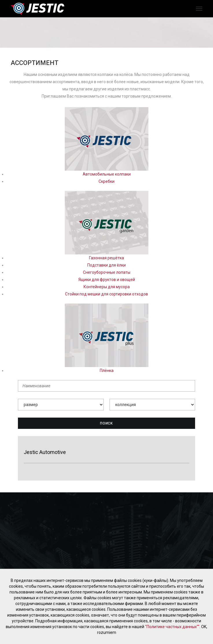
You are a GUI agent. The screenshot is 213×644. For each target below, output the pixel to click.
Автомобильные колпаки (107, 174)
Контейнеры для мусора (107, 287)
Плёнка (107, 371)
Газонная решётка (106, 258)
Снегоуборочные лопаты (107, 272)
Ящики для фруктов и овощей (107, 280)
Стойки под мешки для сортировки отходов (106, 294)
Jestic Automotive (45, 452)
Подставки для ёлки (106, 265)
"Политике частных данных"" (172, 627)
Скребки (106, 181)
